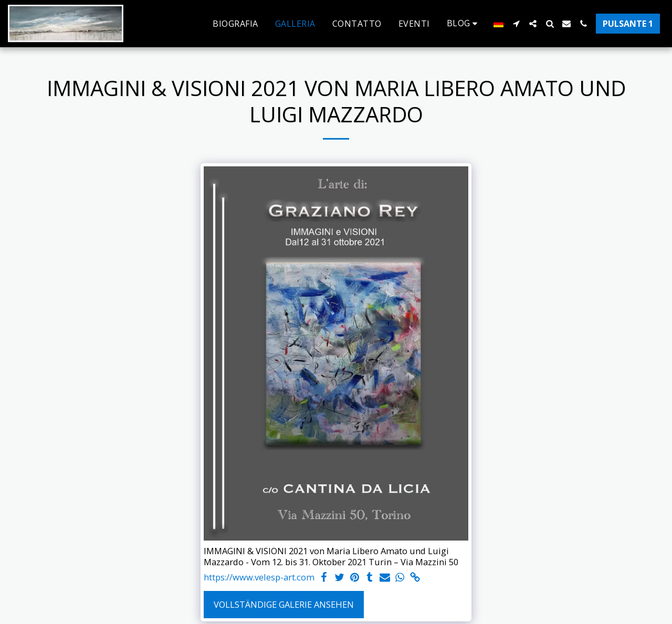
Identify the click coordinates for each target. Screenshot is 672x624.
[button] (464, 23)
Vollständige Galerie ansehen (284, 604)
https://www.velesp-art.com (259, 578)
